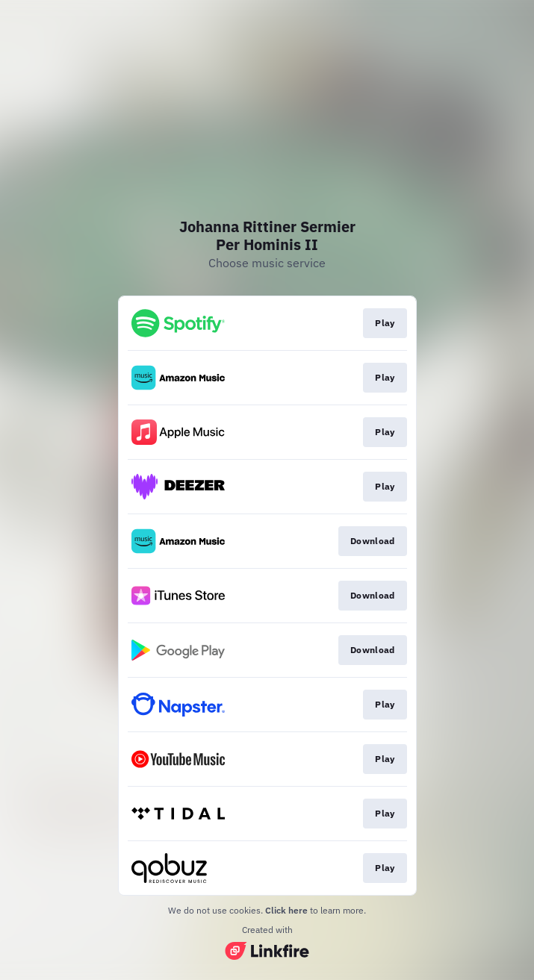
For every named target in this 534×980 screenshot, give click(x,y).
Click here (286, 910)
